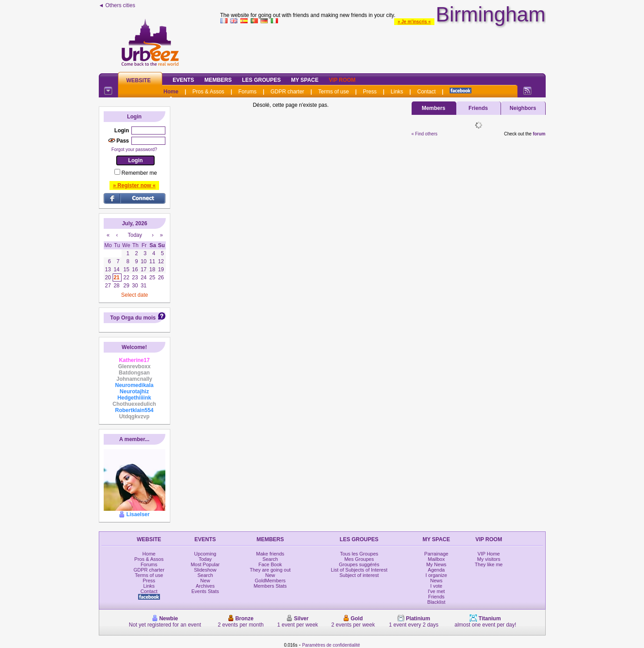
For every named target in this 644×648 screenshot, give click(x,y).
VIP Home (489, 554)
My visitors (489, 559)
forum (539, 134)
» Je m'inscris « (414, 22)
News (437, 581)
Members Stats (270, 586)
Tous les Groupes (359, 554)
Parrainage (436, 554)
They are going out (270, 570)
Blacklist (436, 602)
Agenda (436, 570)
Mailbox (436, 559)
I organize (436, 575)
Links (397, 92)
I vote (436, 586)
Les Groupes (262, 80)
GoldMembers (270, 581)
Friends (478, 108)
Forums (247, 92)
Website (139, 80)
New (205, 581)
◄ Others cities (117, 5)
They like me (488, 564)
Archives (205, 586)
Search (205, 575)
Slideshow (205, 570)
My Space (305, 80)
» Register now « (134, 185)
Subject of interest (359, 575)
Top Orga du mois (133, 318)
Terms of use (334, 92)
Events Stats (205, 591)
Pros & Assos (208, 92)
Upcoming (205, 554)
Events (183, 80)
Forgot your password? (134, 149)
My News (436, 564)
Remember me (139, 173)
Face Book (270, 564)
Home (171, 92)
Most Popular (205, 564)
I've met (436, 591)
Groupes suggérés (359, 564)
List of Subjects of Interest (359, 570)
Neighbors (523, 108)
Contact (426, 92)
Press (370, 92)
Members (218, 80)
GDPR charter (287, 92)
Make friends (270, 554)
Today (205, 559)
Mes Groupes (359, 559)
